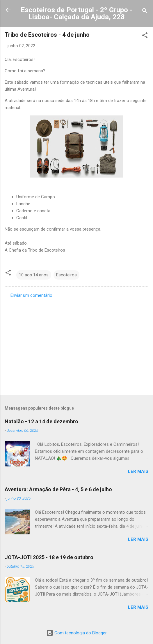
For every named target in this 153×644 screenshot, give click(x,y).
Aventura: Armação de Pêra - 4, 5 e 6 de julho (58, 489)
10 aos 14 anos (34, 275)
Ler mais (138, 471)
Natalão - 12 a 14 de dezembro (41, 421)
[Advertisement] (76, 345)
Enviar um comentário (31, 295)
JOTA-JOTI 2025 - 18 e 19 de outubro (49, 557)
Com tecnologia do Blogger (76, 633)
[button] (145, 36)
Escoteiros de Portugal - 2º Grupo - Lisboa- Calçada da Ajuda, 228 (76, 13)
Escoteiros (66, 275)
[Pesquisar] (145, 12)
